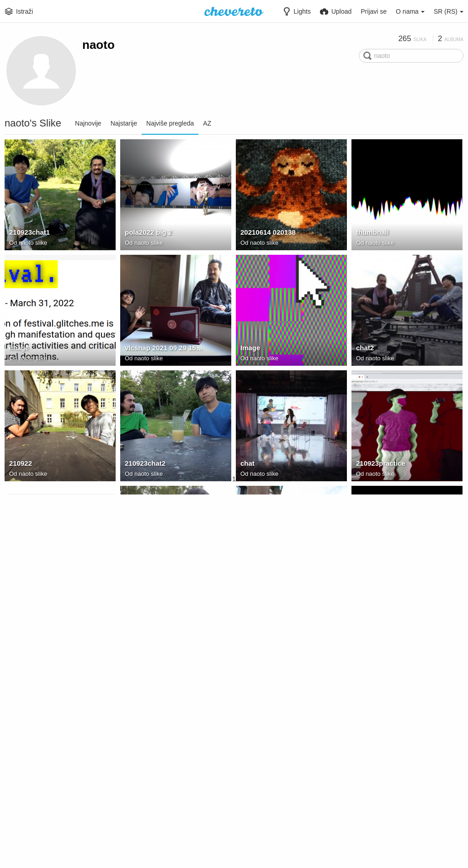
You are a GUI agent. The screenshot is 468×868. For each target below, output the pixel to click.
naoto (98, 45)
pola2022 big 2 (147, 234)
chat (247, 465)
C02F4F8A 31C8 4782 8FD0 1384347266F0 (165, 696)
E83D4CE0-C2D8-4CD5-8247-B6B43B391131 (397, 696)
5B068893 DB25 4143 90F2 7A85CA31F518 (397, 811)
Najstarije (124, 123)
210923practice (379, 465)
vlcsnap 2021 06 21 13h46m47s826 (50, 580)
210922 (20, 465)
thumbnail (371, 234)
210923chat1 (28, 234)
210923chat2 (144, 465)
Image (250, 349)
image (19, 349)
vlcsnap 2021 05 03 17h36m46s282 (397, 580)
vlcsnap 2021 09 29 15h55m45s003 (165, 349)
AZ (207, 123)
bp (244, 580)
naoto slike (33, 244)
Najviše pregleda (170, 123)
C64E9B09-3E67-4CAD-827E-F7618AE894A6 (50, 811)
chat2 (364, 349)
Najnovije (88, 123)
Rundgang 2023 (387, 821)
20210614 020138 (266, 234)
